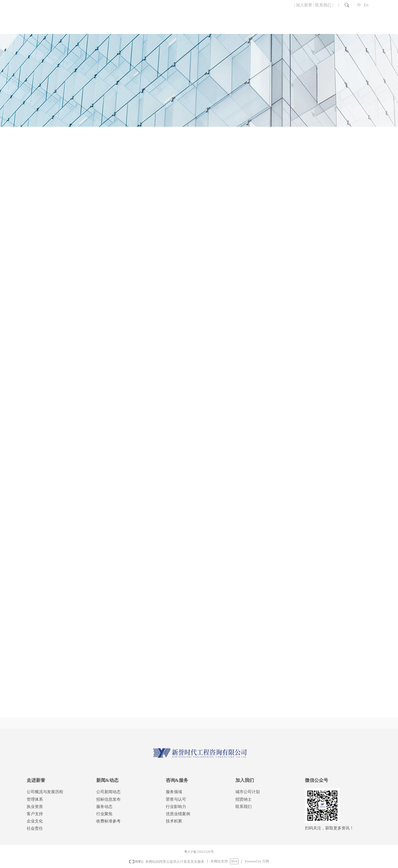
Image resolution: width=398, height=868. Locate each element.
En (366, 5)
